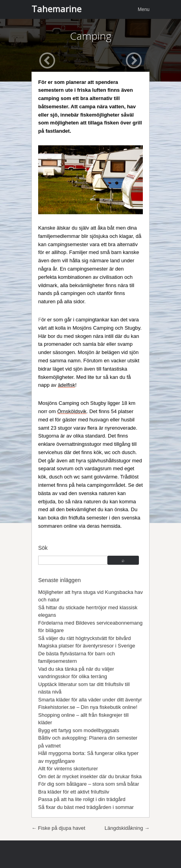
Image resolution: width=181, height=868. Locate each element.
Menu (144, 9)
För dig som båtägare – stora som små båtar (89, 784)
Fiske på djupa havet (58, 828)
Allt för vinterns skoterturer (68, 769)
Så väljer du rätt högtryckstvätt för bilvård (85, 638)
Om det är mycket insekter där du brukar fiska (90, 776)
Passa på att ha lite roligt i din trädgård (82, 799)
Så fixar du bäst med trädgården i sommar (86, 807)
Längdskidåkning (127, 828)
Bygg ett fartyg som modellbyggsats (79, 730)
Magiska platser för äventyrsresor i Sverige (87, 646)
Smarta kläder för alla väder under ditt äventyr (90, 700)
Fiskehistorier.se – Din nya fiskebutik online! (88, 707)
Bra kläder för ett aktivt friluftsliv (74, 792)
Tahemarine (56, 9)
